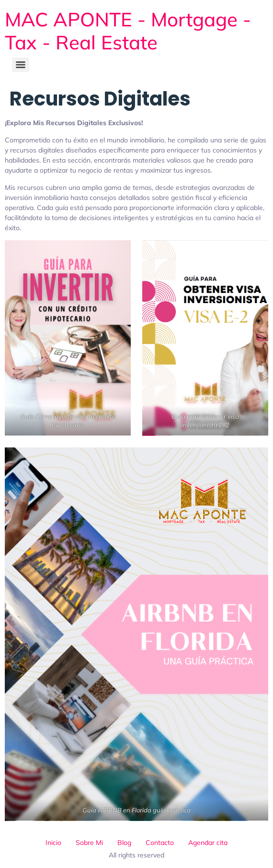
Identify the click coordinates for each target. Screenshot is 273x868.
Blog (124, 843)
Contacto (160, 843)
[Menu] (21, 65)
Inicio (53, 843)
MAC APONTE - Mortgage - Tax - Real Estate (128, 31)
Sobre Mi (89, 843)
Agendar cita (208, 843)
